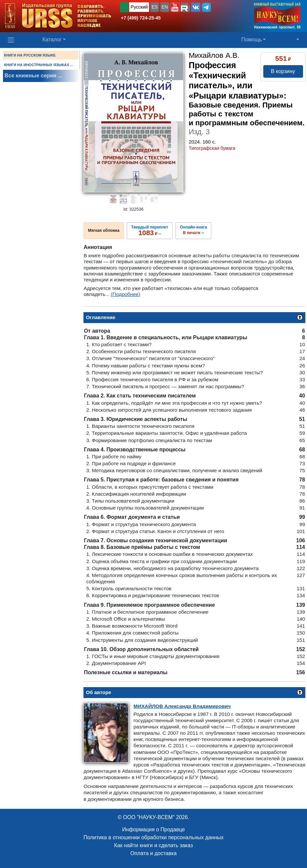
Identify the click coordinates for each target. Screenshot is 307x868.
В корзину (283, 71)
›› (150, 230)
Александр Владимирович (182, 706)
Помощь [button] (252, 40)
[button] (175, 7)
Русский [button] (139, 7)
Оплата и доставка (154, 853)
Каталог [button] (52, 40)
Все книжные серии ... (33, 76)
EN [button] (165, 7)
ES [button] (155, 7)
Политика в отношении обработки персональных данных (153, 837)
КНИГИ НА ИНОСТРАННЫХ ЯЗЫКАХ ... (39, 65)
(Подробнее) (125, 294)
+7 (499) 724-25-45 (141, 18)
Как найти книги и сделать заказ (154, 845)
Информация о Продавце (153, 829)
